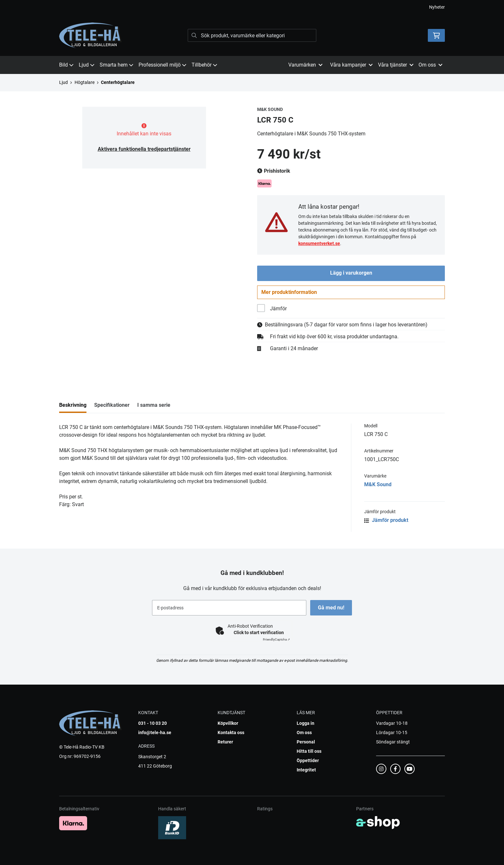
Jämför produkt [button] (386, 521)
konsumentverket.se (319, 243)
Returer (225, 742)
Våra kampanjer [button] (351, 65)
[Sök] (252, 35)
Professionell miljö (162, 65)
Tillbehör (204, 65)
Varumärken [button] (305, 65)
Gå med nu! (332, 608)
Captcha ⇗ (276, 639)
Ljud (87, 65)
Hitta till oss (309, 751)
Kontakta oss (231, 733)
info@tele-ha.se (155, 733)
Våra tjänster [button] (396, 65)
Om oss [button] (430, 65)
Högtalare (85, 82)
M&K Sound (378, 486)
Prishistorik (274, 171)
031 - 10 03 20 (153, 723)
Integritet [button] (306, 770)
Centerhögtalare (118, 82)
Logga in (306, 723)
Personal (306, 742)
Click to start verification (259, 633)
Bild (66, 65)
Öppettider (308, 760)
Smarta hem (117, 65)
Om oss (304, 733)
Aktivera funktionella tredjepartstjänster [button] (144, 149)
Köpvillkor (228, 723)
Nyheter (437, 7)
